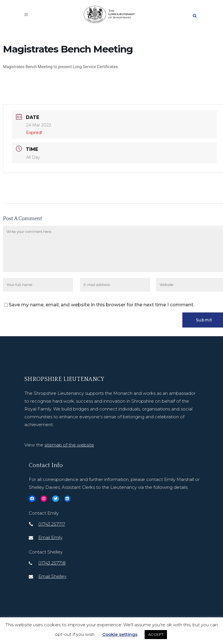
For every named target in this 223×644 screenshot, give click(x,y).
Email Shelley (52, 576)
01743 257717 (52, 524)
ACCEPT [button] (156, 634)
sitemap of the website (69, 445)
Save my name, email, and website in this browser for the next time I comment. (101, 305)
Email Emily (50, 537)
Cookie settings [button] (120, 634)
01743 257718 (52, 563)
